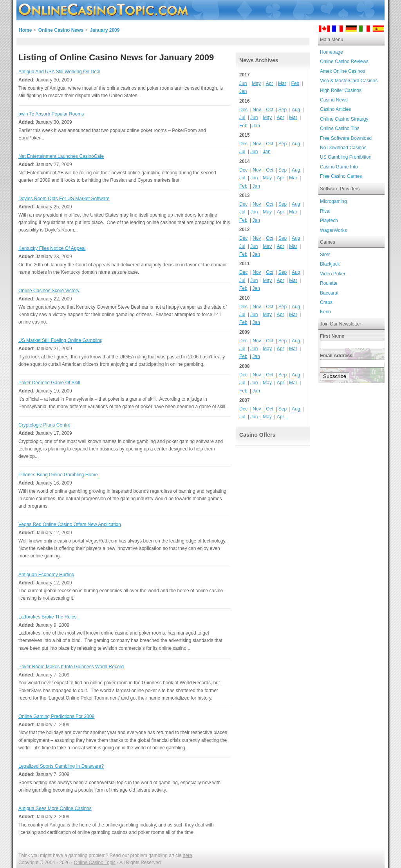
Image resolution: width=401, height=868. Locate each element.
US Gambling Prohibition (346, 157)
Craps (326, 302)
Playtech (329, 221)
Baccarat (329, 293)
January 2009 (105, 30)
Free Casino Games (341, 176)
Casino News (334, 100)
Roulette (329, 283)
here (188, 855)
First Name (332, 336)
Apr (270, 83)
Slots (325, 255)
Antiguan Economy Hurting (46, 575)
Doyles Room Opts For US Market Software (64, 199)
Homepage (331, 52)
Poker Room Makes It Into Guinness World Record (71, 667)
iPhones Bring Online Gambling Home (58, 475)
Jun (243, 83)
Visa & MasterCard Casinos (349, 81)
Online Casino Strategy (344, 119)
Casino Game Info (339, 167)
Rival (325, 211)
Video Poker (333, 274)
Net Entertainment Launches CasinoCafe (61, 156)
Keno (325, 312)
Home (25, 30)
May (256, 83)
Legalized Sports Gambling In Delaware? (61, 766)
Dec (243, 110)
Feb (295, 83)
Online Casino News (61, 30)
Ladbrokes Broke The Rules (48, 617)
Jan (243, 91)
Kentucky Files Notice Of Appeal (52, 248)
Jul (242, 118)
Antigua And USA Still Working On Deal (59, 72)
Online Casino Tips (340, 128)
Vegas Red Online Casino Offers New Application (70, 524)
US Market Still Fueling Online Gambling (61, 340)
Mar (282, 83)
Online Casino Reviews (344, 61)
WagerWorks (333, 230)
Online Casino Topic (95, 863)
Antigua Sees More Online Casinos (55, 808)
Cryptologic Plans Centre (44, 425)
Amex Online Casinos (342, 71)
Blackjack (330, 264)
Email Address (336, 356)
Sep (283, 110)
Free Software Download (346, 138)
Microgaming (333, 201)
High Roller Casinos (341, 90)
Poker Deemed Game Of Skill (49, 383)
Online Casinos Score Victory (49, 291)
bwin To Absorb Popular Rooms (51, 114)
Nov (257, 110)
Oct (270, 110)
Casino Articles (335, 109)
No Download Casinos (343, 148)
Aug (296, 110)
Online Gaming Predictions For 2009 (56, 716)
